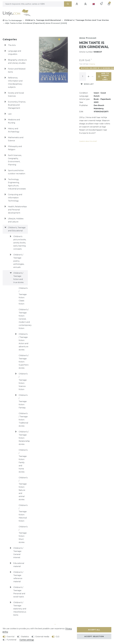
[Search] (68, 4)
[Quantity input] (83, 76)
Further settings (27, 640)
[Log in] (77, 4)
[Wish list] (101, 4)
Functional (12, 640)
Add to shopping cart (104, 76)
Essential (11, 637)
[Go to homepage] (12, 20)
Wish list (87, 84)
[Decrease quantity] (93, 76)
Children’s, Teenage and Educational (43, 20)
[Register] (86, 4)
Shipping (92, 64)
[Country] (94, 4)
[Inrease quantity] (89, 76)
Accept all (94, 630)
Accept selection (94, 636)
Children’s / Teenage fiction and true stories (86, 20)
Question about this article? (88, 141)
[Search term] (33, 4)
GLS (58, 637)
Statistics (25, 637)
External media (42, 637)
